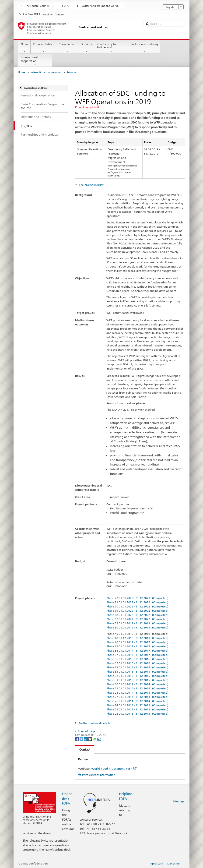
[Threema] (91, 739)
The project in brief (91, 185)
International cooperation (35, 61)
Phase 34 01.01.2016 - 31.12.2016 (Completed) (137, 667)
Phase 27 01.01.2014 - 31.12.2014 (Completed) (137, 697)
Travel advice (68, 48)
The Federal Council (37, 6)
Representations (44, 48)
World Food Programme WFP (114, 769)
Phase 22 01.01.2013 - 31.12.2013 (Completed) (137, 714)
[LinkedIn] (86, 739)
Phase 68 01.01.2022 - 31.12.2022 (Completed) (137, 615)
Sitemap (178, 801)
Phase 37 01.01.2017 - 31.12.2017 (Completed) (137, 655)
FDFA (65, 6)
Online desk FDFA (67, 798)
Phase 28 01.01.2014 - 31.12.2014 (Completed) (137, 693)
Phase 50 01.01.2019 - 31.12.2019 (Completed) (137, 627)
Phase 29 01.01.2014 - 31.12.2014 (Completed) (137, 688)
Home (22, 72)
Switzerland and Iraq (144, 48)
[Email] (99, 739)
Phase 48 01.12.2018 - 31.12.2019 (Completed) (137, 638)
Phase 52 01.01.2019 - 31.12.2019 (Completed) (137, 623)
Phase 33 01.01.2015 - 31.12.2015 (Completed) (137, 672)
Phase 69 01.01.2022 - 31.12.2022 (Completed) (137, 611)
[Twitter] (82, 739)
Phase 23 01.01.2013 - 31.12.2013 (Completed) (137, 709)
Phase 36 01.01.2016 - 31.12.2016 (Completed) (137, 659)
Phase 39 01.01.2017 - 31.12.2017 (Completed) (137, 646)
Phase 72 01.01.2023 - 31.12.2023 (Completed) (137, 598)
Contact (83, 749)
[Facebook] (77, 739)
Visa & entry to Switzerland (111, 48)
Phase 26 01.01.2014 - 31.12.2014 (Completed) (137, 701)
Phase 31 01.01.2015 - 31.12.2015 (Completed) (137, 680)
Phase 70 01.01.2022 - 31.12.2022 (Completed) (137, 606)
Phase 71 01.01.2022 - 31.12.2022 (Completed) (137, 602)
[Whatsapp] (95, 739)
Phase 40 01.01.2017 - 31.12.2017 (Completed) (137, 642)
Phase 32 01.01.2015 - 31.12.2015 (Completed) (137, 676)
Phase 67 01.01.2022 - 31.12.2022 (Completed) (137, 619)
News (24, 48)
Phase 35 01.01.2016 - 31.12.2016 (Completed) (137, 663)
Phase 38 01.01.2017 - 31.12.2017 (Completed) (137, 651)
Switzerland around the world (100, 6)
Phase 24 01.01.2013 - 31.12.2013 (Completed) (137, 705)
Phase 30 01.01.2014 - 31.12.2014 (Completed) (137, 684)
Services (86, 48)
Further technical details (94, 723)
